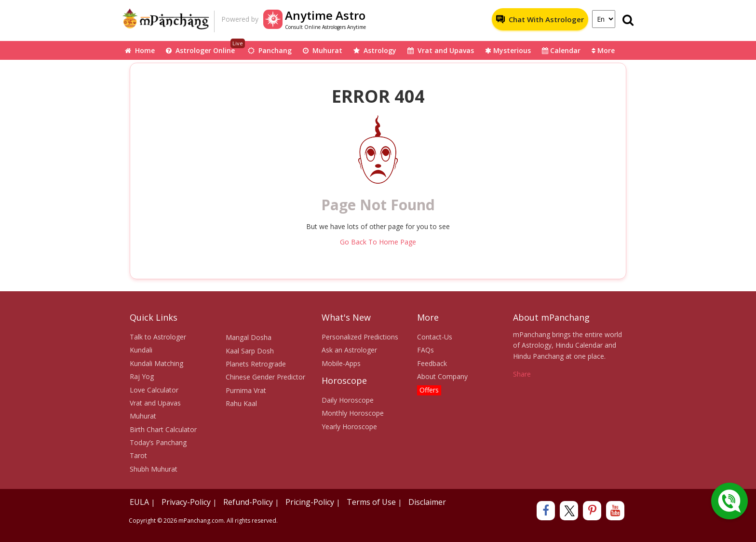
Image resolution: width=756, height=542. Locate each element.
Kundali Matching (156, 363)
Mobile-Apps (341, 363)
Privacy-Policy (186, 502)
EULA (139, 502)
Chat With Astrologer (540, 19)
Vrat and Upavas (441, 50)
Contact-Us (435, 337)
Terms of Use (371, 502)
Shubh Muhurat (154, 469)
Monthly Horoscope (353, 413)
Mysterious (508, 50)
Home (140, 50)
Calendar (561, 50)
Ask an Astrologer (349, 350)
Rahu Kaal (241, 403)
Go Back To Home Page (378, 242)
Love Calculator (154, 390)
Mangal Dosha (249, 337)
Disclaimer (427, 502)
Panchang (270, 50)
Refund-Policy (248, 502)
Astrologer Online (205, 48)
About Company (442, 376)
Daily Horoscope (348, 400)
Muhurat (323, 50)
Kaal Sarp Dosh (250, 351)
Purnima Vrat (246, 390)
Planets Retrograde (256, 364)
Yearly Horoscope (349, 427)
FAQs (425, 350)
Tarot (138, 455)
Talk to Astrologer (158, 337)
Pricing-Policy (310, 502)
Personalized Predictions (360, 337)
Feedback (432, 363)
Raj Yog (142, 376)
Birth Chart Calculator (163, 429)
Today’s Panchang (158, 442)
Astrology (375, 50)
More (603, 50)
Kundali (141, 350)
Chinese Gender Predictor (265, 377)
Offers (429, 390)
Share (522, 374)
